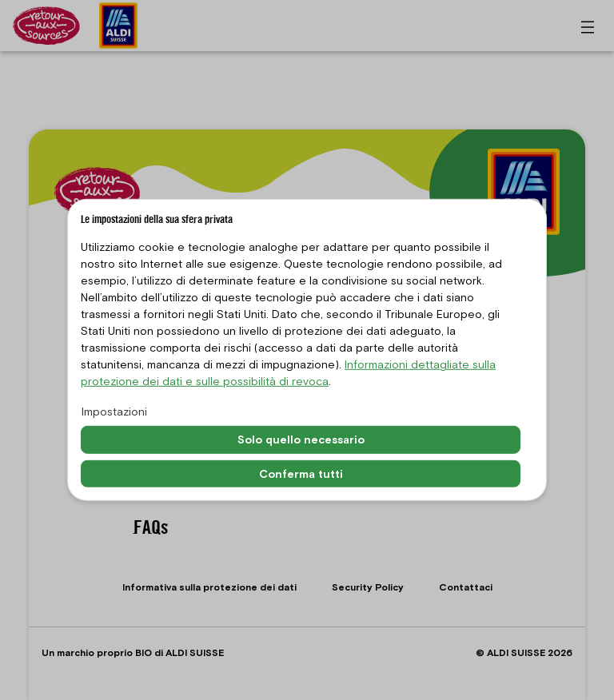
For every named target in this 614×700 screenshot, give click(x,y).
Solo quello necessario (301, 439)
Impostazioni (114, 412)
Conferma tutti (301, 473)
